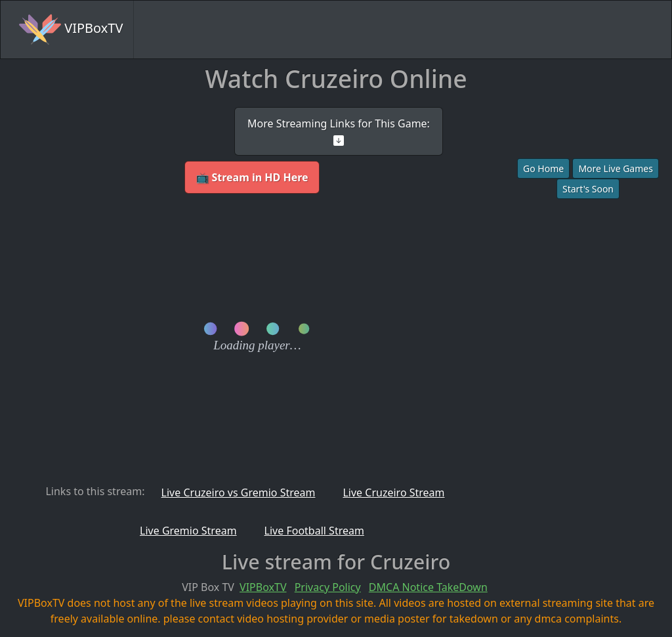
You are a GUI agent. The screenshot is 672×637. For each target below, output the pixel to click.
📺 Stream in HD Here (252, 177)
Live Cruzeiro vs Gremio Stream (239, 493)
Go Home (543, 168)
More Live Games (616, 168)
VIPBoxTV (71, 30)
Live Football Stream (314, 531)
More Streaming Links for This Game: (339, 131)
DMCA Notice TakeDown (428, 587)
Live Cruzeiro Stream (393, 493)
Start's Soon (588, 189)
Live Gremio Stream (188, 531)
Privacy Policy (328, 587)
